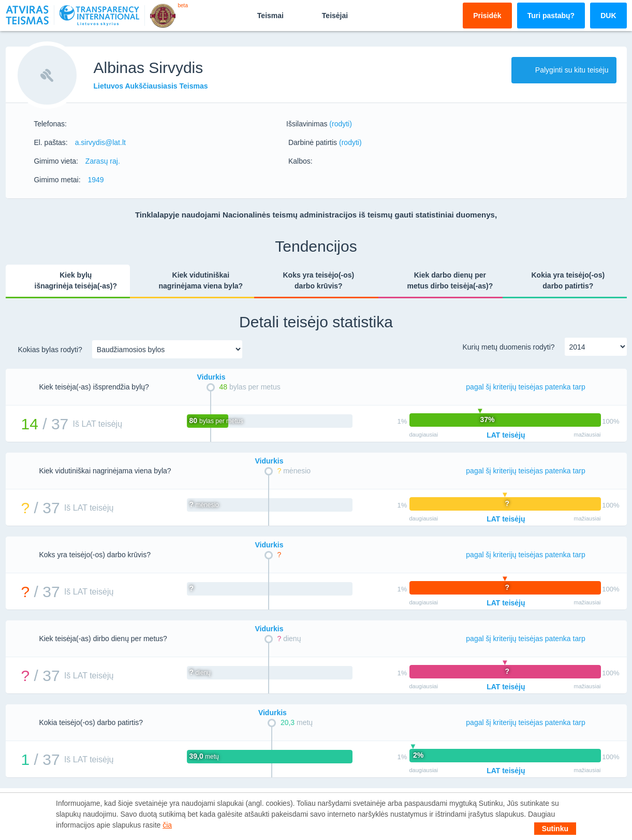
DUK (608, 16)
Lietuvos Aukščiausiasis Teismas (151, 86)
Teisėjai (326, 15)
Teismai (262, 15)
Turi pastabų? (551, 16)
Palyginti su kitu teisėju (564, 70)
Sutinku (555, 829)
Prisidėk (487, 16)
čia (167, 825)
